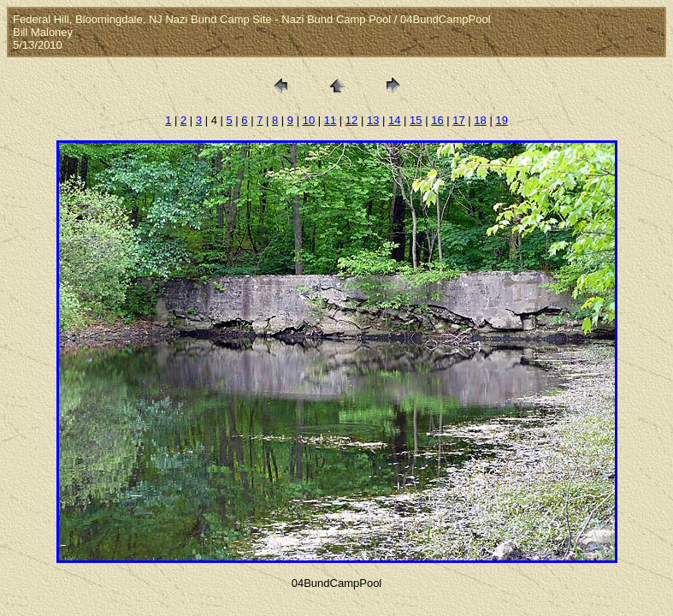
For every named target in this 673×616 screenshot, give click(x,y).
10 (309, 120)
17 (458, 120)
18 (480, 120)
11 (330, 120)
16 (437, 120)
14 (394, 120)
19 (501, 120)
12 (351, 120)
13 (373, 120)
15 (416, 120)
